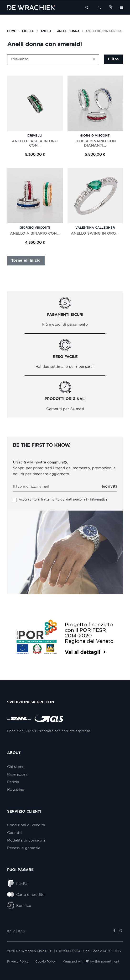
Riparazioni (17, 774)
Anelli (46, 31)
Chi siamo (16, 767)
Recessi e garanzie (24, 848)
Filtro (113, 59)
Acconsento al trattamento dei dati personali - (63, 499)
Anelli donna (68, 31)
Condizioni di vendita (26, 825)
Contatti (14, 833)
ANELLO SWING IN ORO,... (95, 233)
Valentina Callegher (95, 227)
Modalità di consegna (26, 840)
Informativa (99, 499)
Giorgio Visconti (95, 135)
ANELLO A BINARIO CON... (35, 233)
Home (12, 31)
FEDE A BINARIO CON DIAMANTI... (95, 143)
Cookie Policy (46, 961)
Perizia (13, 782)
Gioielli (28, 31)
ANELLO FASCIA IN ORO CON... (35, 143)
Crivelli (35, 135)
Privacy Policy (18, 961)
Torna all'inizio (26, 260)
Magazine (16, 790)
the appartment (107, 961)
